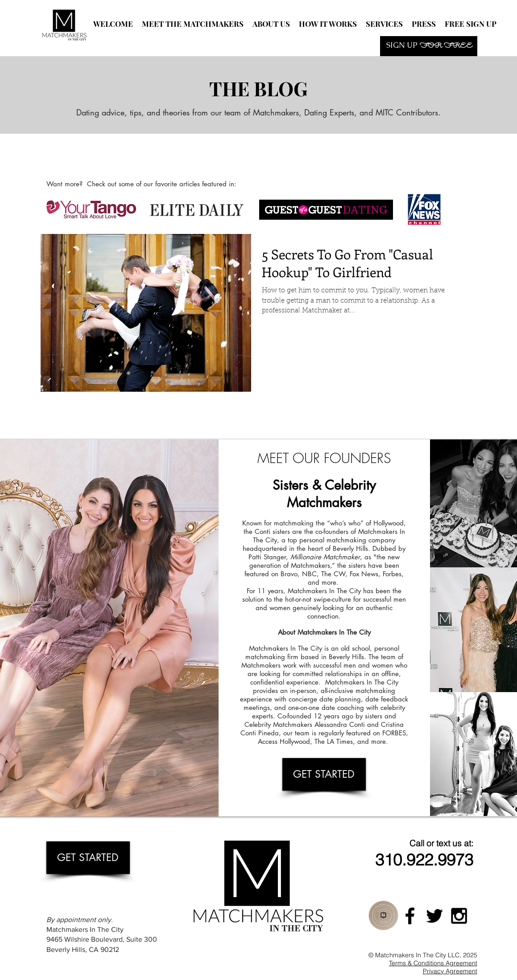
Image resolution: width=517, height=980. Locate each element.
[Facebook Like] (158, 156)
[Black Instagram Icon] (459, 916)
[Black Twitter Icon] (434, 916)
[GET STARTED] (324, 774)
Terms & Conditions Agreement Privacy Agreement (433, 967)
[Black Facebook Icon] (410, 916)
